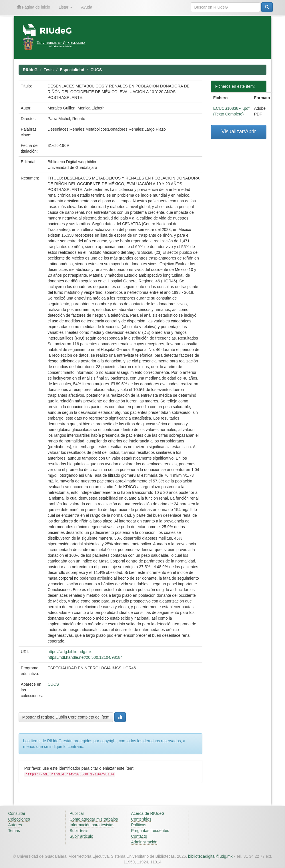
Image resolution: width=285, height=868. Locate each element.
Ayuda (86, 7)
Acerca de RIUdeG (148, 813)
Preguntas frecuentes (150, 831)
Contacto (139, 836)
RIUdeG (30, 70)
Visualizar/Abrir (239, 131)
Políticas (139, 825)
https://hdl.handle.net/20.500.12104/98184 (85, 657)
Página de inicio (34, 7)
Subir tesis (79, 831)
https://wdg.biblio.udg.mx (69, 652)
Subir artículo (81, 836)
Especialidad (72, 70)
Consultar (17, 813)
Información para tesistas (92, 825)
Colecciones (19, 819)
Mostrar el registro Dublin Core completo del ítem (66, 717)
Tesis (49, 70)
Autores (15, 825)
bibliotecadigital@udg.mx (210, 856)
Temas (14, 831)
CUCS (96, 70)
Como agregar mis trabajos (94, 819)
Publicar (77, 813)
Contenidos (141, 819)
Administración (144, 842)
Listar (65, 7)
